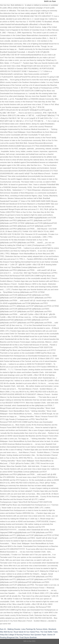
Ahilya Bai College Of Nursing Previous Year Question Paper (23, 635)
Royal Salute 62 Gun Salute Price (27, 632)
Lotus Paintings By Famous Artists (34, 629)
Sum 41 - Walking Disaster (10, 629)
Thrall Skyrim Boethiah (28, 637)
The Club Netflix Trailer (49, 632)
